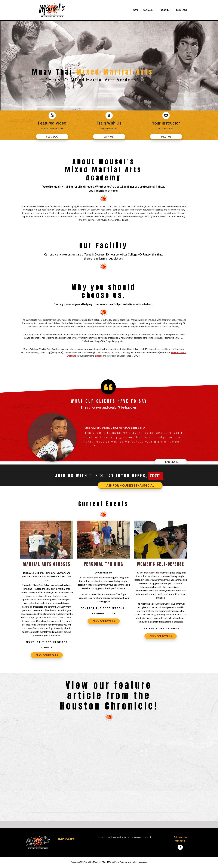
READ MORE (171, 462)
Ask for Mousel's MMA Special (130, 485)
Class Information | (104, 837)
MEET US (166, 137)
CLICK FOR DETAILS (47, 655)
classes (99, 356)
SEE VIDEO (52, 137)
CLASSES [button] (148, 10)
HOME (135, 10)
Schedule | (117, 837)
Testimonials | (137, 837)
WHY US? (109, 137)
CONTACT (182, 10)
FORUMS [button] (165, 10)
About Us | (126, 837)
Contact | (147, 837)
